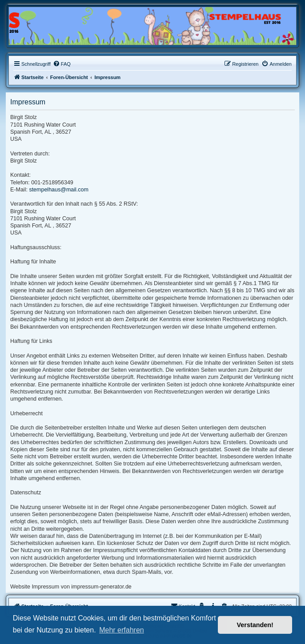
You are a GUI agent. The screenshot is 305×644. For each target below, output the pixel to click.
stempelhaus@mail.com (59, 190)
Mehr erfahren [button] (122, 630)
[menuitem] (62, 64)
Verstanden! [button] (255, 625)
